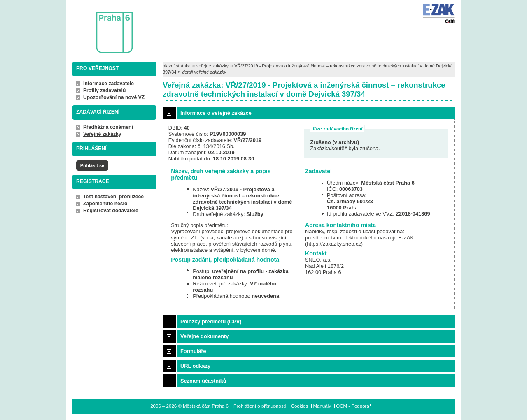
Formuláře (193, 351)
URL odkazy (195, 366)
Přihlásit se (92, 165)
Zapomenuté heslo (105, 204)
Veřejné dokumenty (204, 336)
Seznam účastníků (203, 381)
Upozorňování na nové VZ (114, 97)
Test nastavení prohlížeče (113, 197)
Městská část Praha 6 (102, 27)
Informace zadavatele (108, 84)
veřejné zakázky (212, 66)
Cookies (300, 406)
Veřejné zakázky (102, 134)
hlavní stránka (177, 66)
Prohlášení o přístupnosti (260, 406)
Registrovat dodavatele (111, 211)
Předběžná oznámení (108, 127)
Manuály (322, 406)
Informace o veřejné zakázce (216, 113)
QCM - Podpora (353, 406)
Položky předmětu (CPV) (211, 321)
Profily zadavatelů (104, 90)
